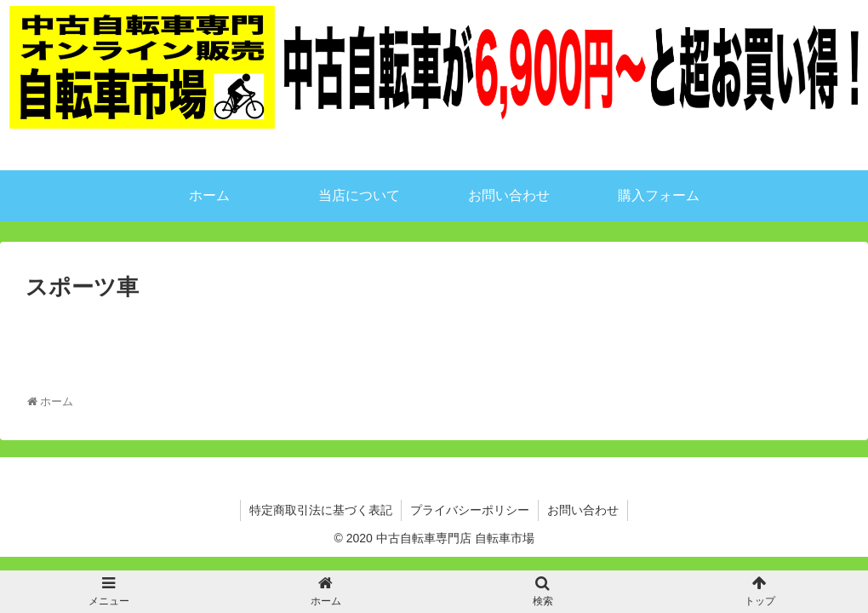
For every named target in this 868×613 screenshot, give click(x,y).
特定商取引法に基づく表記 (321, 510)
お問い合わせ (583, 510)
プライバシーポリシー (470, 510)
